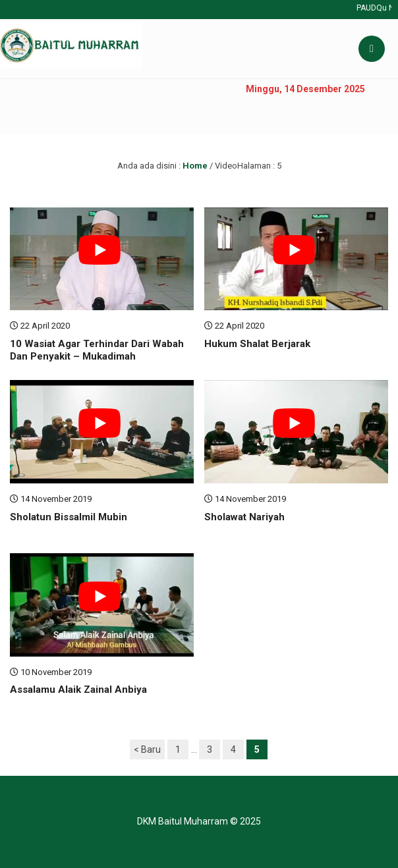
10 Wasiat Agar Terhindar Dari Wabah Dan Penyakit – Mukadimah (97, 350)
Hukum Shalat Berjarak (257, 344)
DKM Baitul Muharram (183, 821)
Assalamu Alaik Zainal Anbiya (78, 690)
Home (195, 166)
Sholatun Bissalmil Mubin (69, 517)
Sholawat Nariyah (244, 517)
